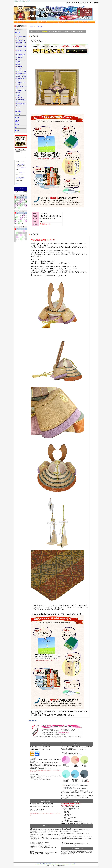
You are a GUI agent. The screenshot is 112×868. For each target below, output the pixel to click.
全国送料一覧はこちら (21, 167)
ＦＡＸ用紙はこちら (21, 172)
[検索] (19, 152)
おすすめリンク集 (20, 177)
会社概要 (38, 864)
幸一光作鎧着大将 (21, 74)
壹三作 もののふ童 (21, 76)
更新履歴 (18, 183)
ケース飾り (19, 67)
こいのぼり (18, 111)
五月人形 (17, 33)
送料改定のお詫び (20, 164)
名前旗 (18, 95)
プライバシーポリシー (57, 864)
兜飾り (18, 59)
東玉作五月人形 (21, 55)
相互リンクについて (21, 178)
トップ (31, 27)
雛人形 (17, 131)
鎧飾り (18, 64)
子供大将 (19, 69)
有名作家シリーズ (21, 90)
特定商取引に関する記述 (46, 864)
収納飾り (19, 62)
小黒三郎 (17, 114)
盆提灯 (17, 121)
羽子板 (17, 124)
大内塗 (17, 118)
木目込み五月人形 (21, 71)
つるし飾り (19, 97)
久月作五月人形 (21, 40)
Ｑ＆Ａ (18, 108)
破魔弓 (17, 127)
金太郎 (18, 93)
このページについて (67, 864)
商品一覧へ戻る (33, 720)
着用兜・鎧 (19, 57)
